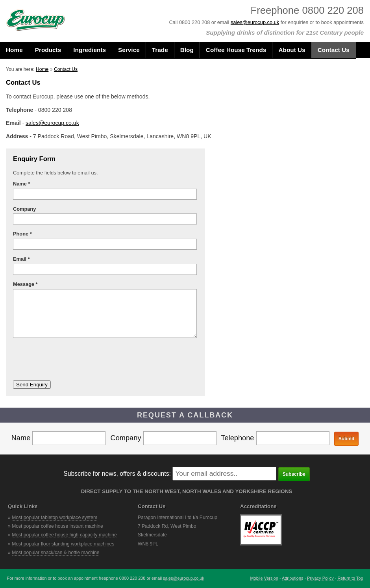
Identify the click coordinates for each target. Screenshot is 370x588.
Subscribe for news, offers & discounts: (117, 474)
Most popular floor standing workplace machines (63, 544)
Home (42, 69)
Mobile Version (264, 578)
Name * (21, 184)
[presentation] (73, 359)
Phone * (22, 234)
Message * (25, 284)
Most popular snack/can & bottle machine (55, 553)
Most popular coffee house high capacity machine (64, 535)
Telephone (275, 438)
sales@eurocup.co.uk (255, 22)
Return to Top (350, 578)
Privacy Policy (320, 578)
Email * (21, 259)
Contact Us (66, 69)
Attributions (292, 578)
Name (59, 438)
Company (26, 209)
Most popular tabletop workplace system (55, 518)
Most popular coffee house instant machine (57, 526)
